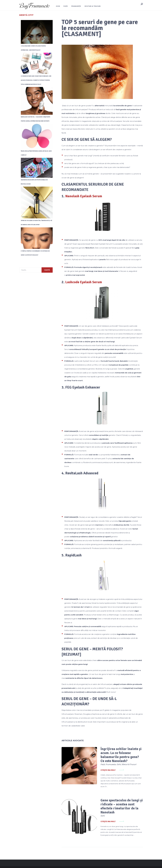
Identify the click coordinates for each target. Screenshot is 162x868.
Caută (47, 270)
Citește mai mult (101, 770)
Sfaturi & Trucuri (93, 6)
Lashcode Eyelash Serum (85, 282)
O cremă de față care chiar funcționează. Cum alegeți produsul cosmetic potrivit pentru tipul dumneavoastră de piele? (36, 80)
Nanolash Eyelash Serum (85, 196)
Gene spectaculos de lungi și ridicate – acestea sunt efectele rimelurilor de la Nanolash (118, 802)
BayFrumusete (25, 864)
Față (66, 6)
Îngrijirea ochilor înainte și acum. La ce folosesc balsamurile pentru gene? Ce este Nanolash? (116, 755)
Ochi (58, 6)
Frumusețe (76, 6)
